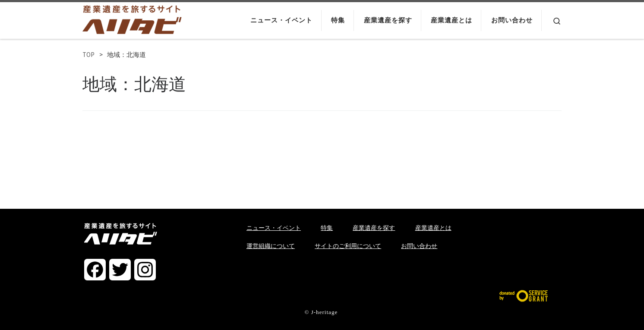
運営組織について (271, 246)
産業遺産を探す (374, 228)
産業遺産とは (433, 228)
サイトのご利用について (348, 246)
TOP (88, 55)
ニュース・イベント (274, 228)
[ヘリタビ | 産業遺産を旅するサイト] (132, 18)
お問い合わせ (419, 246)
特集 (327, 228)
